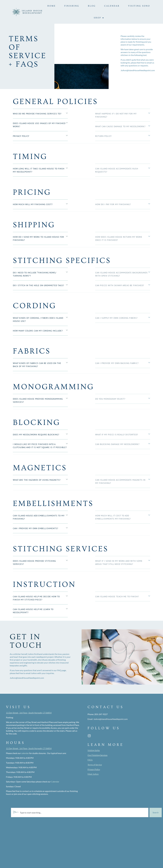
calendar (25, 753)
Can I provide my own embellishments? (36, 528)
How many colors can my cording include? (38, 331)
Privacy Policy (21, 136)
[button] (40, 114)
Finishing (72, 6)
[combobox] (80, 812)
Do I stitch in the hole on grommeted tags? (38, 285)
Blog (92, 6)
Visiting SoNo (139, 6)
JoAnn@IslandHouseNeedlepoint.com (111, 719)
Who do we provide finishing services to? (37, 114)
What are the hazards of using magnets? (37, 480)
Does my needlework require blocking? (36, 435)
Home (52, 6)
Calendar (112, 6)
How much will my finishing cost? (33, 204)
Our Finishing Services (98, 755)
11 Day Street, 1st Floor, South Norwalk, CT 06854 (29, 713)
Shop (99, 18)
